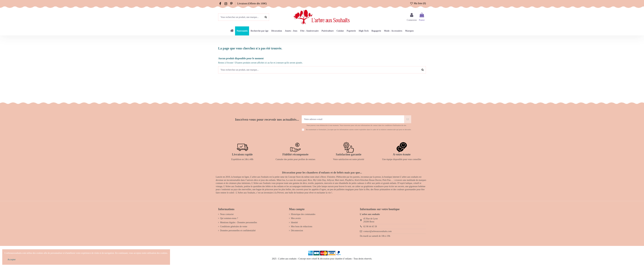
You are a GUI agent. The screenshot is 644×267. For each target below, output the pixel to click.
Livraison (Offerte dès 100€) (252, 3)
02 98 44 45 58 (370, 226)
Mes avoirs (296, 218)
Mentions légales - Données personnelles (239, 222)
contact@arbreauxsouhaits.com (378, 231)
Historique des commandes (303, 214)
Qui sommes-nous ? (229, 218)
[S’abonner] (408, 119)
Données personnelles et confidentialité (238, 231)
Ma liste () (418, 3)
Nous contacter (227, 214)
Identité (294, 222)
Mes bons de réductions (302, 226)
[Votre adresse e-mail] (353, 119)
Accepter (12, 260)
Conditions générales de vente (234, 226)
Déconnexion (297, 231)
